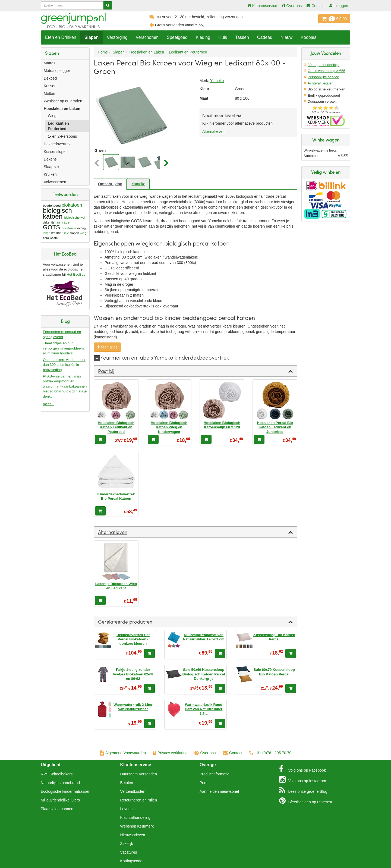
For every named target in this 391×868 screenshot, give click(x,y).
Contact (232, 753)
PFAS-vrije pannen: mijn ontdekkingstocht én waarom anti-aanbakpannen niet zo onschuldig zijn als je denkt (65, 386)
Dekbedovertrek (57, 144)
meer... (48, 404)
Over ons (205, 753)
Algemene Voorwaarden (123, 753)
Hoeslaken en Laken (62, 109)
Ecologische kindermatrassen (66, 791)
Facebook (302, 769)
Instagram (303, 779)
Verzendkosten (133, 791)
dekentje (49, 222)
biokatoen (72, 205)
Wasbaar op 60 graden (63, 101)
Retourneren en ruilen (139, 800)
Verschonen (147, 37)
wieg (83, 233)
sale (66, 233)
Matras (50, 63)
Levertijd (127, 809)
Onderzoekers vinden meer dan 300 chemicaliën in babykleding (64, 365)
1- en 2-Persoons (62, 136)
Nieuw (286, 37)
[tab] (195, 371)
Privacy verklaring (170, 753)
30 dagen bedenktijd (324, 65)
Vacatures (129, 852)
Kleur (204, 89)
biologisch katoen (57, 213)
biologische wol (75, 218)
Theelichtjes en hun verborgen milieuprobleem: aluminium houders (64, 348)
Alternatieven (213, 131)
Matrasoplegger (57, 71)
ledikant (57, 233)
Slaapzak (52, 167)
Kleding (203, 37)
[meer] (97, 358)
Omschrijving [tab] (110, 184)
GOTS (51, 227)
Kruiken (50, 174)
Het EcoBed (76, 274)
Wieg (52, 116)
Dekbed (50, 78)
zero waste (50, 238)
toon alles (107, 347)
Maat (204, 98)
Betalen (127, 783)
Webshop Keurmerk (137, 826)
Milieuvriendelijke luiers (60, 800)
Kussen (50, 86)
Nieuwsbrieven (133, 835)
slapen (74, 233)
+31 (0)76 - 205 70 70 (270, 753)
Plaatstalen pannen (57, 809)
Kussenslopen (56, 152)
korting (81, 228)
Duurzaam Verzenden (139, 774)
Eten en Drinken (61, 37)
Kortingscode (131, 861)
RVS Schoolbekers (57, 774)
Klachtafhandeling (135, 817)
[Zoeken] (108, 5)
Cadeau (265, 37)
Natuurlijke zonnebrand (60, 783)
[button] (98, 163)
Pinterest (306, 801)
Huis (223, 37)
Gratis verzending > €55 (326, 71)
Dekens (50, 159)
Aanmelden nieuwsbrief (219, 791)
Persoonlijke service (323, 77)
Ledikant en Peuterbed (58, 126)
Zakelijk (127, 844)
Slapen (92, 37)
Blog (303, 790)
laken (47, 233)
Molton (49, 93)
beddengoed (52, 205)
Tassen (242, 37)
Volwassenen (55, 182)
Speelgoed (177, 37)
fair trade (63, 222)
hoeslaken (69, 228)
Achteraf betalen (321, 83)
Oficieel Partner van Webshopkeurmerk (326, 120)
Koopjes (308, 37)
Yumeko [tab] (138, 184)
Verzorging (117, 37)
